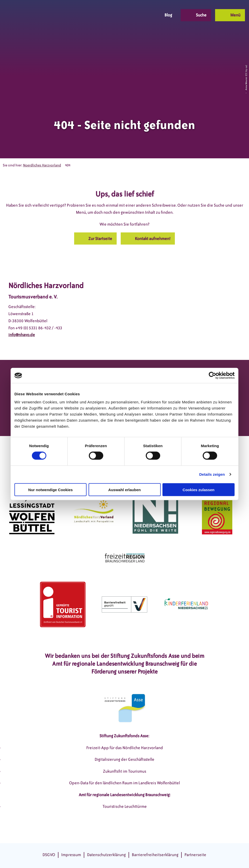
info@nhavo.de (22, 335)
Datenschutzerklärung (106, 855)
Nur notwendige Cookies (51, 490)
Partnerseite (195, 855)
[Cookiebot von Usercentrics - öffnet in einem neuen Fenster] (212, 376)
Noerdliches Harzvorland (42, 165)
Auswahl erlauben (124, 490)
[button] (119, 15)
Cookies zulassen (199, 490)
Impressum (71, 855)
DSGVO (49, 855)
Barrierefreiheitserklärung (155, 855)
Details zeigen (212, 474)
